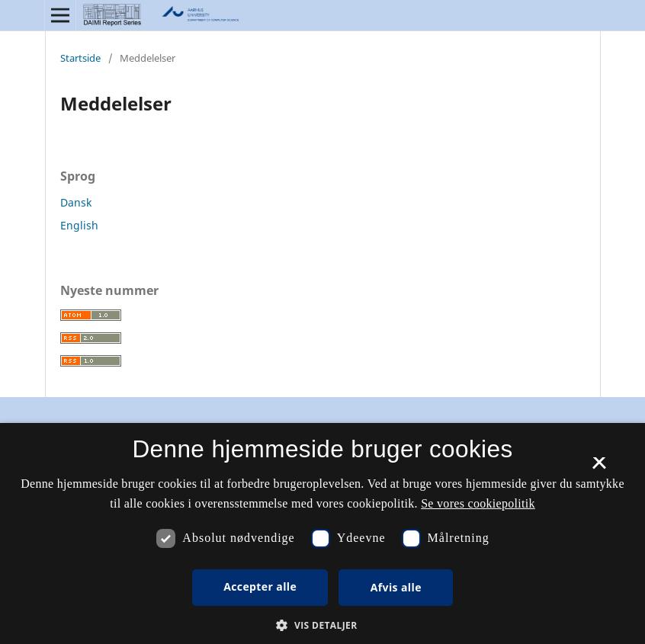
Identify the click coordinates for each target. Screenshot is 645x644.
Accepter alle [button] (260, 586)
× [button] (599, 468)
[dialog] (322, 533)
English (79, 225)
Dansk (76, 202)
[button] (322, 625)
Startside (80, 58)
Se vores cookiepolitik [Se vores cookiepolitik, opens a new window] (478, 503)
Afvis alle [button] (396, 587)
